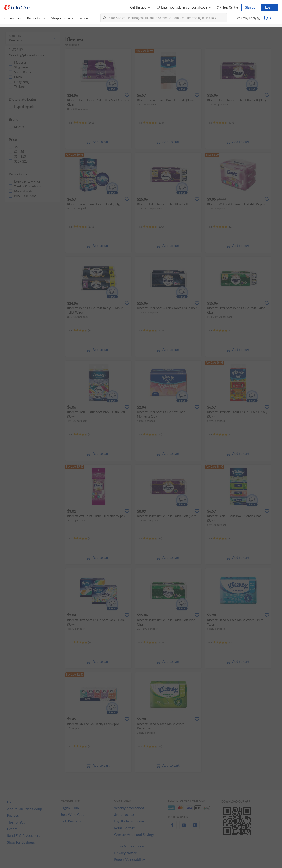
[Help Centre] (227, 8)
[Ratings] (81, 123)
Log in (269, 7)
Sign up (250, 7)
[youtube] (184, 828)
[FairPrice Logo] (17, 7)
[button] (259, 19)
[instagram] (195, 828)
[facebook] (172, 828)
